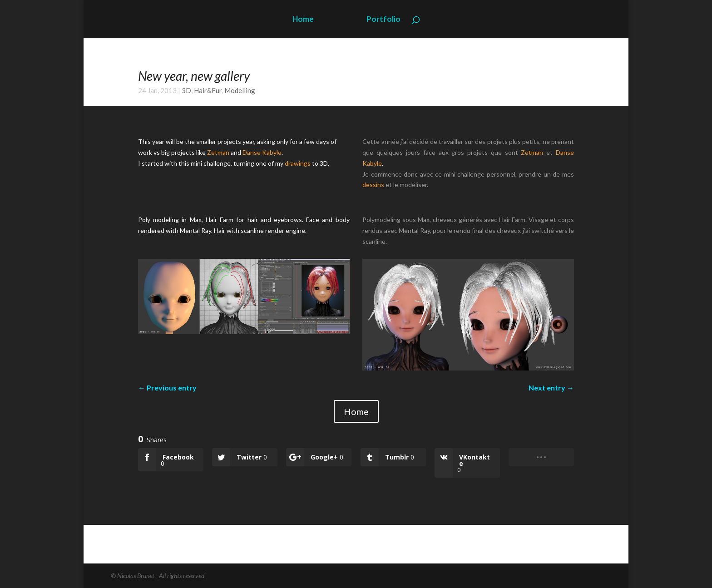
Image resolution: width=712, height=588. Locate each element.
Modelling (240, 90)
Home (303, 20)
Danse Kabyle (262, 152)
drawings (298, 163)
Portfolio (383, 20)
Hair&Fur (208, 90)
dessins (373, 185)
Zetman (218, 152)
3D (186, 90)
